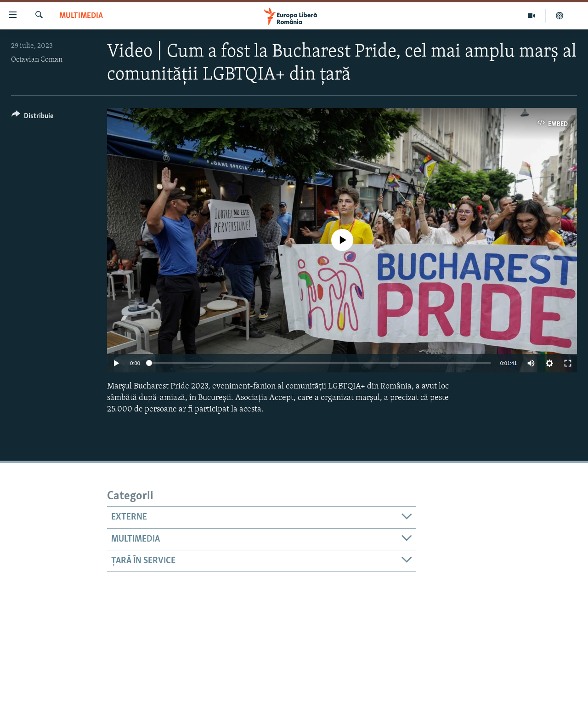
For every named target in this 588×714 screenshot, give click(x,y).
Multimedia (81, 16)
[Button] (32, 117)
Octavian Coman (37, 60)
